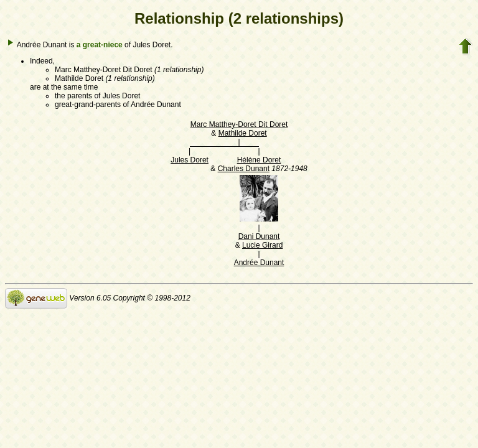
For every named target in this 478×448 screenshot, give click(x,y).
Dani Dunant (259, 236)
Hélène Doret (259, 160)
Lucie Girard (262, 245)
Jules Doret (190, 160)
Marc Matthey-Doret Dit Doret (239, 124)
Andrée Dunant (259, 263)
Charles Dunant (244, 169)
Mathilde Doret (243, 133)
